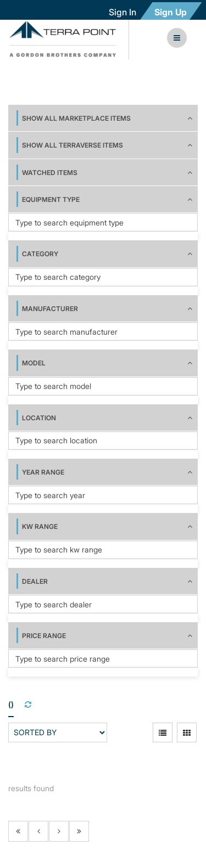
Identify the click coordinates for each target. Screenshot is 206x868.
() (11, 704)
